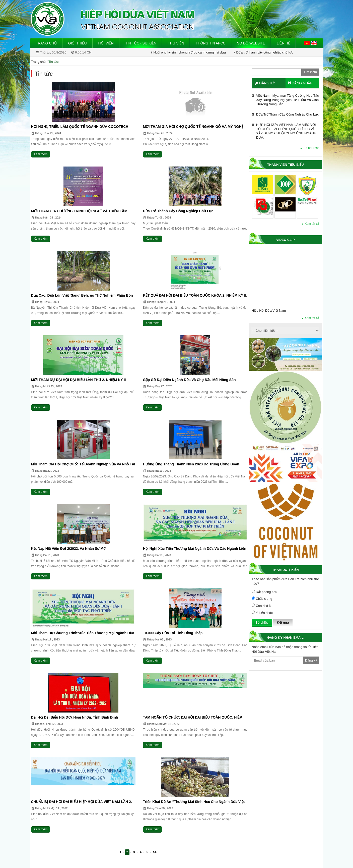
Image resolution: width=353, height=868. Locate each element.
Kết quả (283, 622)
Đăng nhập (302, 83)
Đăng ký (267, 83)
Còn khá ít (261, 606)
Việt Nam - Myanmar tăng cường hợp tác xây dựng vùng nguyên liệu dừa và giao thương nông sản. (287, 100)
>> (155, 852)
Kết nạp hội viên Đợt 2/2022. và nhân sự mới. (69, 549)
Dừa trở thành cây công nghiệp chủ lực (265, 52)
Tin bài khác (311, 148)
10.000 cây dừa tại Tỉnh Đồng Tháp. (173, 633)
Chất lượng (262, 599)
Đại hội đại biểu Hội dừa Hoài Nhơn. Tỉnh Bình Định (75, 717)
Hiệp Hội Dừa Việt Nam (269, 311)
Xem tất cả (312, 224)
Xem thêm (41, 154)
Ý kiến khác (262, 613)
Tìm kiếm (310, 72)
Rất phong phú (264, 592)
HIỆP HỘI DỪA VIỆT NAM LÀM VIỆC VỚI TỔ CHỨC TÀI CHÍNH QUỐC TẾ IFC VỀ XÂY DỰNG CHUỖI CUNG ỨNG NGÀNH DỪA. (286, 131)
